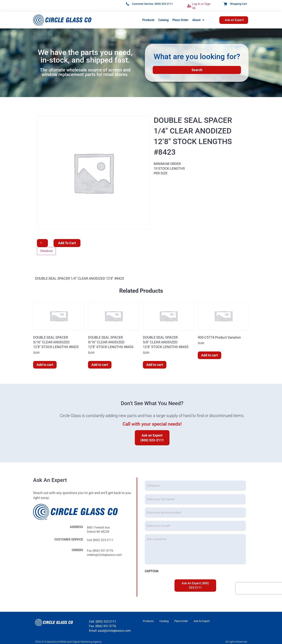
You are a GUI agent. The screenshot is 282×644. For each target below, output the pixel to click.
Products (148, 20)
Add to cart (67, 243)
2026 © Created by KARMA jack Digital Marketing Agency (68, 642)
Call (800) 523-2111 (24, 540)
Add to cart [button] (45, 365)
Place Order (180, 20)
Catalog (163, 20)
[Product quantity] (42, 243)
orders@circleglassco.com (28, 555)
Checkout (46, 251)
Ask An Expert (202, 621)
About (198, 20)
